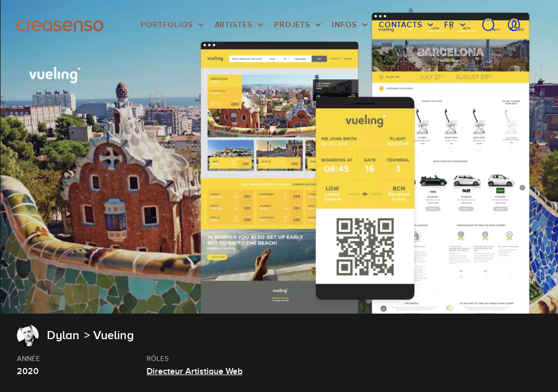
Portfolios (166, 24)
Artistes (233, 24)
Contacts (401, 24)
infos (344, 24)
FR (449, 24)
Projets (292, 24)
